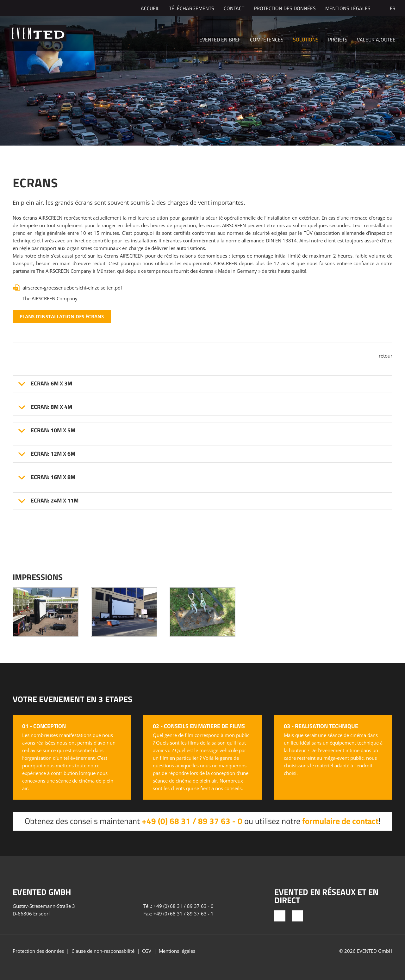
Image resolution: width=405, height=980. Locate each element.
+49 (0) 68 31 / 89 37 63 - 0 (192, 821)
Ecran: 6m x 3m (51, 384)
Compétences (267, 40)
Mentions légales (348, 9)
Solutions (306, 40)
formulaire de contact (340, 821)
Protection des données (285, 9)
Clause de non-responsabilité (103, 951)
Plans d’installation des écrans (62, 316)
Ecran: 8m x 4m (51, 407)
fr (393, 9)
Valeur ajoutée (376, 40)
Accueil (150, 9)
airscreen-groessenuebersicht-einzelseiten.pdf (72, 288)
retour (386, 356)
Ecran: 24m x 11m (55, 501)
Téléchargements (192, 9)
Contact (234, 9)
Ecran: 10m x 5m (53, 430)
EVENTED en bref (220, 40)
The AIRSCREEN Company (50, 298)
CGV (147, 951)
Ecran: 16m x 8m (53, 477)
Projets (338, 40)
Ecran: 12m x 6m (53, 454)
